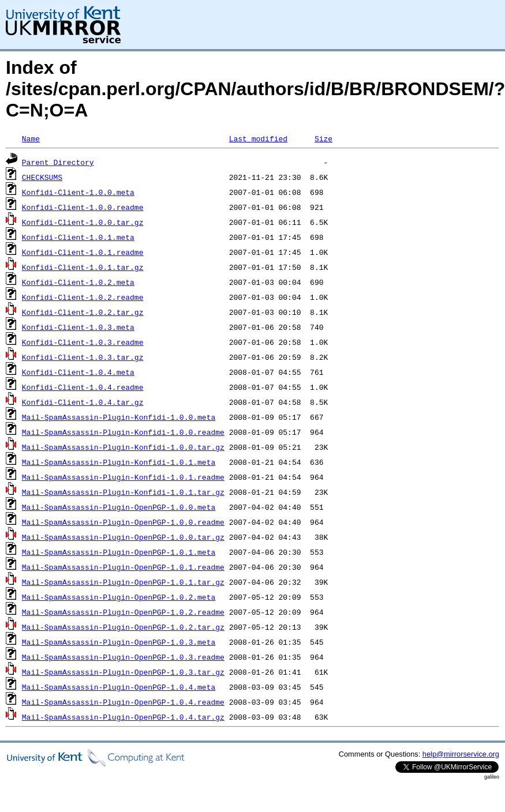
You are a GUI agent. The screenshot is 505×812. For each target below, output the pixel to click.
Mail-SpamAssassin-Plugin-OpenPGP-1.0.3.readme (123, 657)
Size (323, 138)
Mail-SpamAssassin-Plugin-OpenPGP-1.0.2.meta (119, 597)
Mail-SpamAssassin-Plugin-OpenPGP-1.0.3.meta (119, 642)
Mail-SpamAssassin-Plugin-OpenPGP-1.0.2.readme (123, 612)
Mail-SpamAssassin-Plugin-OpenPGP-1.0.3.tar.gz (123, 672)
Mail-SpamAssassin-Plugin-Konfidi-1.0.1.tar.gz (123, 492)
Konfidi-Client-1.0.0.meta (78, 192)
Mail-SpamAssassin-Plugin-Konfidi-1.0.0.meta (119, 417)
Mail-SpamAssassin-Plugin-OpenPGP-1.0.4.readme (123, 702)
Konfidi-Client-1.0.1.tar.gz (83, 267)
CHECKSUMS (42, 177)
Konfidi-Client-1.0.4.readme (83, 387)
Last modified (258, 138)
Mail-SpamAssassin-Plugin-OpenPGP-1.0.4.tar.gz (123, 717)
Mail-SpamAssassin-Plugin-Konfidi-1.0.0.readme (123, 432)
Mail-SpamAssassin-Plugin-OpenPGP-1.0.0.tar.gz (123, 537)
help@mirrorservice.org (461, 754)
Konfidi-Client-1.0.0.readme (83, 207)
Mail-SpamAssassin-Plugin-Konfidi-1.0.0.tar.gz (123, 447)
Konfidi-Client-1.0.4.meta (78, 372)
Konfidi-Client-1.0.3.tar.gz (83, 357)
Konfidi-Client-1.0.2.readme (83, 297)
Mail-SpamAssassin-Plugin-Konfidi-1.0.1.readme (123, 477)
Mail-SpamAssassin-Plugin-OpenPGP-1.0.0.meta (119, 507)
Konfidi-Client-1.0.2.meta (78, 282)
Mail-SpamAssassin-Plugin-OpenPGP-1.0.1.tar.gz (123, 582)
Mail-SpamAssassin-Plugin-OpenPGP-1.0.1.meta (119, 552)
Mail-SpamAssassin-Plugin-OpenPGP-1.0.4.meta (119, 687)
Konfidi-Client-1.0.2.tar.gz (83, 312)
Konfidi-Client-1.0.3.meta (78, 327)
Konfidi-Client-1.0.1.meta (78, 237)
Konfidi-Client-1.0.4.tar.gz (83, 402)
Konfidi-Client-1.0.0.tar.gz (83, 222)
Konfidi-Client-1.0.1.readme (83, 252)
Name (31, 138)
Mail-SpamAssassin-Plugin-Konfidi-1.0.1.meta (119, 462)
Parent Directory (58, 162)
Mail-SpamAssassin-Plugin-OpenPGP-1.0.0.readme (123, 522)
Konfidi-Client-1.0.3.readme (83, 342)
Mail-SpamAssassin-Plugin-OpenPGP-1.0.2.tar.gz (123, 627)
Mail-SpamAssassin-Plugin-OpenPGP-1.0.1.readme (123, 567)
